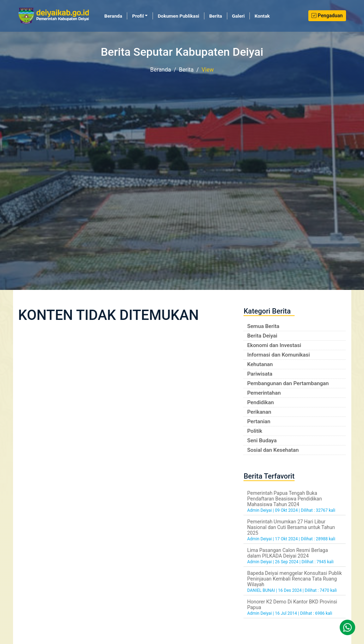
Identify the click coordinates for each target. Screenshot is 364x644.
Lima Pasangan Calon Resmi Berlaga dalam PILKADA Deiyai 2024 (287, 553)
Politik (255, 431)
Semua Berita (263, 326)
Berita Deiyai (262, 336)
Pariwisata (260, 374)
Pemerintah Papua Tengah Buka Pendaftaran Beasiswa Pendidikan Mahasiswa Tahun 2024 (284, 499)
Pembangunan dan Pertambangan (288, 383)
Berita (216, 16)
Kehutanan (260, 364)
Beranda (116, 16)
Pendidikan (260, 402)
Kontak (262, 16)
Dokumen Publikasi (179, 16)
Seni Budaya (262, 441)
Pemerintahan (264, 393)
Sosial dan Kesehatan (273, 450)
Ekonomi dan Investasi (274, 345)
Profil (138, 16)
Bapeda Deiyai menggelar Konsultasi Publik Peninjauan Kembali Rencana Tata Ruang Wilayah (294, 579)
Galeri (238, 16)
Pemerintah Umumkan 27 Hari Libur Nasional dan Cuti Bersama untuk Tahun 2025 (291, 527)
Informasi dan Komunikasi (278, 355)
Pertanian (259, 421)
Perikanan (259, 412)
